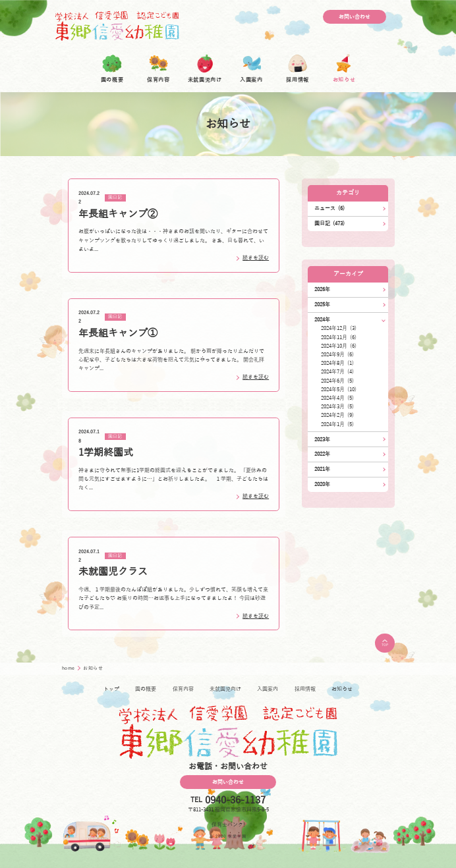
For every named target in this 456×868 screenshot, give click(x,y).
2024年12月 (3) (339, 328)
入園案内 (268, 689)
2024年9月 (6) (337, 355)
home (70, 668)
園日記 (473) (329, 224)
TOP (385, 643)
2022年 (322, 454)
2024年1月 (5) (337, 424)
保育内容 (183, 689)
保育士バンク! (228, 825)
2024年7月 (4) (337, 372)
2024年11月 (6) (339, 338)
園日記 (115, 198)
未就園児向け (225, 689)
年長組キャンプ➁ (118, 214)
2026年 (322, 289)
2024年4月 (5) (337, 398)
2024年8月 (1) (337, 363)
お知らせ (342, 689)
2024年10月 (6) (339, 346)
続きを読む (256, 258)
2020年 (322, 484)
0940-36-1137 (235, 800)
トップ (111, 689)
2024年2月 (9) (337, 415)
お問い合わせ (355, 17)
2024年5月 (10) (339, 390)
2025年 (322, 305)
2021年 (322, 469)
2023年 (322, 440)
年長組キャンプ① (118, 333)
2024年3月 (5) (337, 407)
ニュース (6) (329, 208)
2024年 (322, 320)
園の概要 (146, 689)
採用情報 (305, 689)
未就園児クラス (113, 572)
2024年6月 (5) (337, 381)
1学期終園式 (106, 452)
